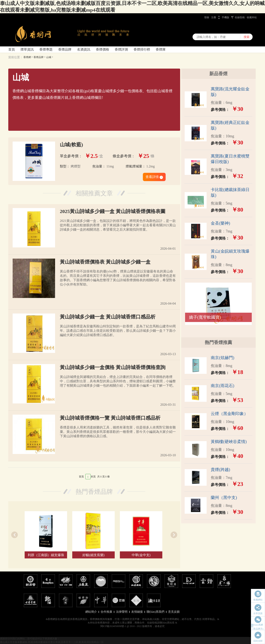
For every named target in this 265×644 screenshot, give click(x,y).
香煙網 (27, 57)
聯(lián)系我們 (155, 612)
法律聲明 (122, 612)
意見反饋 (174, 612)
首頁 (12, 49)
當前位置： (16, 57)
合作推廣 (106, 612)
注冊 (214, 17)
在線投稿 (240, 17)
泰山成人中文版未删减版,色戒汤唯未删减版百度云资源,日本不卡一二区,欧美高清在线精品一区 (52, 642)
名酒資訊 (84, 49)
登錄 (207, 17)
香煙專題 (46, 49)
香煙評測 (121, 49)
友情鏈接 (137, 612)
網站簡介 (91, 612)
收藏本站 (252, 17)
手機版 (225, 17)
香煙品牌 (65, 49)
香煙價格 (102, 49)
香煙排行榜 (142, 49)
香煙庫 (161, 49)
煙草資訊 (27, 49)
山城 (49, 57)
